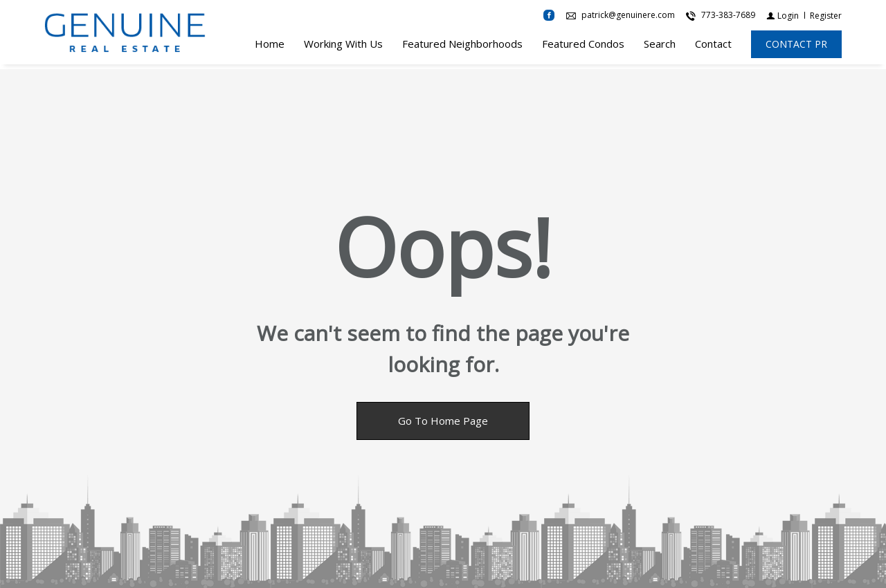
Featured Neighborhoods (462, 46)
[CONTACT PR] (796, 46)
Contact (713, 46)
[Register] (826, 18)
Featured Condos (583, 46)
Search (660, 46)
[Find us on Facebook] (549, 18)
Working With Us (343, 46)
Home (270, 46)
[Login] (783, 18)
